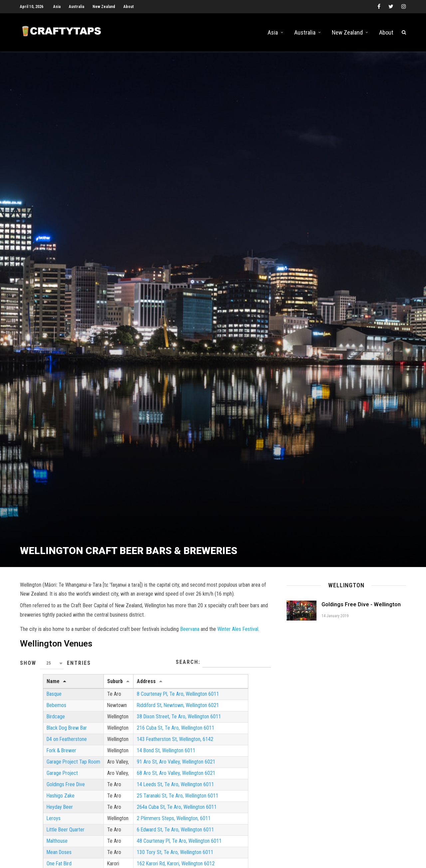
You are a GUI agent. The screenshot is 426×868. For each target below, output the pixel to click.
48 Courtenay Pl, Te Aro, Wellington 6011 (158, 847)
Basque (31, 699)
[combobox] (52, 668)
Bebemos (34, 711)
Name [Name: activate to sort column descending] (30, 686)
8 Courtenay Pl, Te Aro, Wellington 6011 (156, 699)
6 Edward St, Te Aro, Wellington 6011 (154, 836)
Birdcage (33, 722)
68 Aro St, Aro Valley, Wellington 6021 (154, 779)
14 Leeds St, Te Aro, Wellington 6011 (154, 790)
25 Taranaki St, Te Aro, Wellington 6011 (156, 802)
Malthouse (34, 847)
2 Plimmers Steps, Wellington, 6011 (152, 824)
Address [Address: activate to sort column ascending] (125, 686)
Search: (223, 667)
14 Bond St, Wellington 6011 (145, 756)
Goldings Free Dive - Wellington (361, 609)
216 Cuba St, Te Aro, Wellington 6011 (154, 733)
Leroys (31, 824)
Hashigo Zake (38, 802)
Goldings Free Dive (43, 790)
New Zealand (104, 7)
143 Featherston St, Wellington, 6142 (154, 745)
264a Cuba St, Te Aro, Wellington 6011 (155, 813)
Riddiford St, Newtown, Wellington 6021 (157, 711)
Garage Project (40, 779)
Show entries (55, 668)
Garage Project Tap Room (51, 767)
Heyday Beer (37, 813)
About (129, 7)
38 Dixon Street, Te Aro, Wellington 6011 (158, 722)
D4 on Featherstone (44, 745)
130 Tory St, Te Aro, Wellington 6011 (153, 859)
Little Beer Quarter (43, 836)
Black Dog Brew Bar (45, 733)
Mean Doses (37, 859)
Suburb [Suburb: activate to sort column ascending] (93, 686)
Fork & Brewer (39, 756)
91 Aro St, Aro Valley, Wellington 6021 (154, 767)
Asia (57, 7)
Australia (77, 7)
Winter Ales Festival (238, 634)
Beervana (190, 634)
